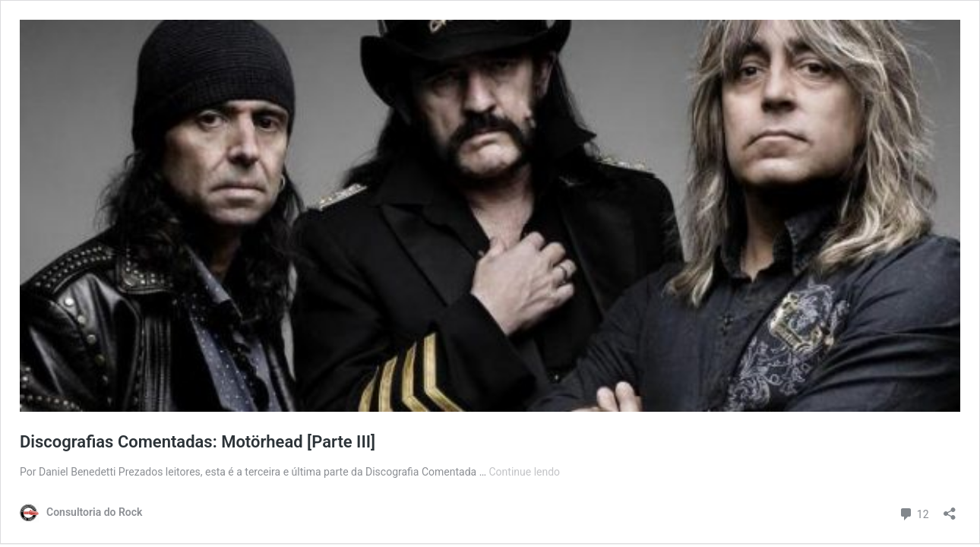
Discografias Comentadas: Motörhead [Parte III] (198, 442)
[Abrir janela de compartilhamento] (950, 509)
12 (914, 512)
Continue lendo (525, 472)
